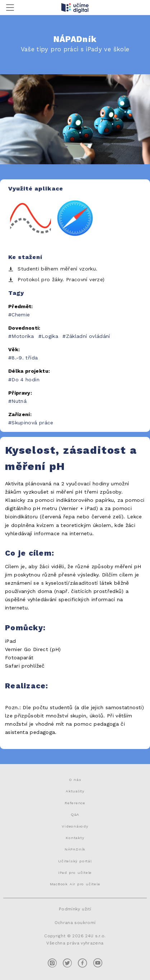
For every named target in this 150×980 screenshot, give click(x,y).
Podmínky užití (75, 909)
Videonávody (75, 826)
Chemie (21, 315)
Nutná (19, 401)
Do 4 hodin (25, 380)
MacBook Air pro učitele (75, 884)
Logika (50, 336)
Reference (75, 803)
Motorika (23, 336)
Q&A (75, 814)
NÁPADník (75, 849)
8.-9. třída (25, 358)
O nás (75, 779)
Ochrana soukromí (75, 923)
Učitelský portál (75, 861)
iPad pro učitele (75, 872)
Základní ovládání (88, 336)
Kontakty (75, 838)
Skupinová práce (32, 423)
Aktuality (75, 791)
